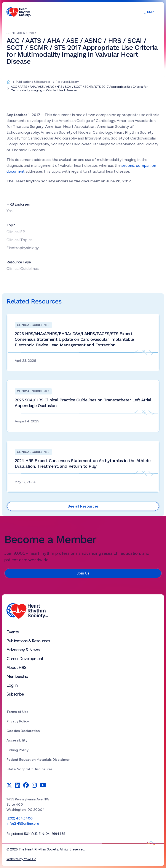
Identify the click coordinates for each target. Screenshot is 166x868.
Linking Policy (18, 750)
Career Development (25, 659)
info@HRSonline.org (23, 823)
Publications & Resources (28, 641)
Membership (17, 676)
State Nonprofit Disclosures (30, 769)
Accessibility (17, 740)
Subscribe (15, 694)
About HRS (16, 667)
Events (13, 632)
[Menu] (149, 12)
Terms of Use (18, 712)
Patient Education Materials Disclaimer (38, 760)
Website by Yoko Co (21, 859)
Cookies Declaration (23, 731)
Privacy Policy (18, 721)
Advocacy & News (23, 650)
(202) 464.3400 (20, 818)
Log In (12, 685)
